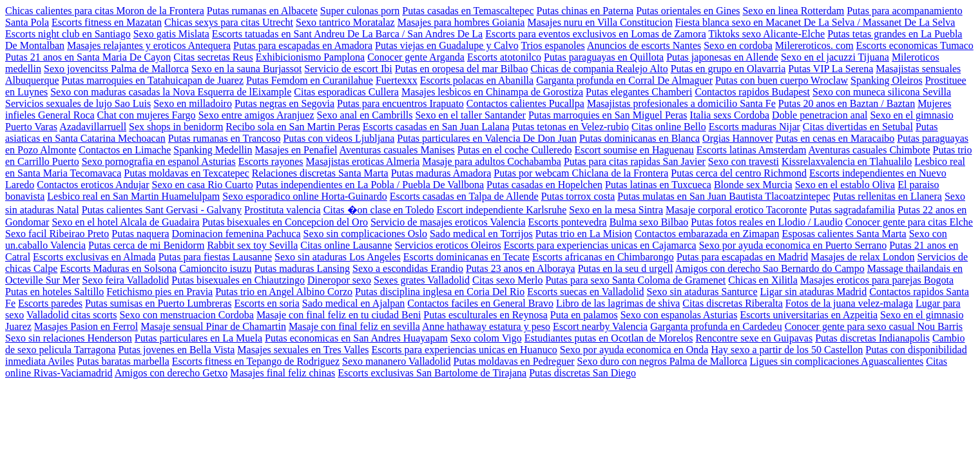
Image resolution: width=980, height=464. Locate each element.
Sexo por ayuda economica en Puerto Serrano (793, 245)
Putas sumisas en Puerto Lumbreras (159, 303)
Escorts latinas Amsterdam (752, 150)
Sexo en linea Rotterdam (793, 11)
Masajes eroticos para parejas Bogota (877, 280)
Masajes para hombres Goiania (461, 22)
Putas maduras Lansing (302, 268)
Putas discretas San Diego (582, 373)
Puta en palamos (584, 315)
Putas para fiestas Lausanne (215, 257)
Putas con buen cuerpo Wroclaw (782, 80)
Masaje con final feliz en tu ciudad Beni (339, 315)
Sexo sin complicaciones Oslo (365, 234)
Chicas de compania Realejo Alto (599, 69)
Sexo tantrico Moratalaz (345, 22)
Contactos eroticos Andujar (93, 185)
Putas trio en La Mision (584, 234)
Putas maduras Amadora (441, 173)
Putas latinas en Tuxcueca (658, 185)
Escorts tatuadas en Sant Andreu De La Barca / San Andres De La (347, 34)
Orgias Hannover (737, 138)
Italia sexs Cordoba (730, 115)
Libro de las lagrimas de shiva (618, 303)
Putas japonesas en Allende (722, 57)
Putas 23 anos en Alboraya (521, 268)
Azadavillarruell (93, 127)
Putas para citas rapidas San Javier (635, 161)
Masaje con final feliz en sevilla (354, 326)
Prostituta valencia (283, 210)
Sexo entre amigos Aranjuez (256, 115)
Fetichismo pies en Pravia (159, 292)
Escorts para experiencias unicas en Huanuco (464, 350)
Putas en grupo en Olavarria (728, 69)
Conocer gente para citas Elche (909, 222)
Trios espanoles (552, 45)
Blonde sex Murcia (753, 185)
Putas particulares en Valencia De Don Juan (487, 138)
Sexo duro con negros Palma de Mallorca (662, 361)
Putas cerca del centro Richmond (739, 173)
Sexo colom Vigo (486, 338)
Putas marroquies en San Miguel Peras (608, 115)
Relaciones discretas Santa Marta (320, 173)
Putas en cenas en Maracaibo (835, 138)
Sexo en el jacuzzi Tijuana (835, 57)
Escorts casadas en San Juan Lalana (436, 127)
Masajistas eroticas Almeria (363, 161)
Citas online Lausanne (346, 245)
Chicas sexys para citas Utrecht (229, 22)
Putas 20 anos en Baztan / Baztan (847, 103)
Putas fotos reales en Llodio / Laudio (767, 222)
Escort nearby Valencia (600, 326)
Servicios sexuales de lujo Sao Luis (78, 103)
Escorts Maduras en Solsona (118, 268)
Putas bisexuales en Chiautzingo (238, 280)
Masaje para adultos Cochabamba (491, 161)
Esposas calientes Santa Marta (844, 234)
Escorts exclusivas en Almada (94, 257)
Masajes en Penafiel (296, 150)
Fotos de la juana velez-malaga (849, 303)
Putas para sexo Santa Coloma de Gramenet (635, 280)
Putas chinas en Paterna (585, 11)
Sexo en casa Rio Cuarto (203, 185)
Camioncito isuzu (215, 268)
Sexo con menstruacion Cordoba (186, 315)
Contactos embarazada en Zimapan (707, 234)
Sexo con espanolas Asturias (679, 315)
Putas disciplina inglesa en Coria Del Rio (440, 292)
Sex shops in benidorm (176, 127)
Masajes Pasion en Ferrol (86, 326)
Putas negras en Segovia (284, 103)
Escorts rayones (271, 161)
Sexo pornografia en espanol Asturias (159, 161)
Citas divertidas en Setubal (858, 127)
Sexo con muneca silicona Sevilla (882, 92)
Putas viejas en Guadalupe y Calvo (447, 45)
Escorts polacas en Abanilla (477, 80)
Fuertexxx (397, 80)
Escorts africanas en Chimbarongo (603, 257)
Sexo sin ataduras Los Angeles (338, 257)
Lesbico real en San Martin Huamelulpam (133, 196)
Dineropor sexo (339, 280)
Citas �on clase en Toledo (379, 210)
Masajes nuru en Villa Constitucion (600, 22)
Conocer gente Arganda (416, 57)
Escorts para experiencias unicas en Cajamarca (600, 245)
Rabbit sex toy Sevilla (252, 245)
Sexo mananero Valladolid (397, 361)
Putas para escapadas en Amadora (303, 45)
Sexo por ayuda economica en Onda (634, 350)
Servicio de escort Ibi (348, 69)
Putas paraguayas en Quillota (604, 57)
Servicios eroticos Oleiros (447, 245)
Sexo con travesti (744, 161)
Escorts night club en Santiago (68, 34)
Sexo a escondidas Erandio (408, 268)
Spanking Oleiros (887, 80)
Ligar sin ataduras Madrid (814, 292)
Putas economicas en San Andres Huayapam (356, 338)
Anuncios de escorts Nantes (644, 45)
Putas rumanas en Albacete (262, 11)
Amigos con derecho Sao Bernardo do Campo (770, 268)
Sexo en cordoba (738, 45)
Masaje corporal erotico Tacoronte (736, 210)
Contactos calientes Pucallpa (525, 103)
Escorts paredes (50, 303)
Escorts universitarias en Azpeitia (809, 315)
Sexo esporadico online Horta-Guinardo (304, 196)
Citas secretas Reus (213, 57)
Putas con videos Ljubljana (339, 138)
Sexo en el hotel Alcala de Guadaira (125, 222)
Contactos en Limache (125, 150)
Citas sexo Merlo (507, 280)
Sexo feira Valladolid (126, 280)
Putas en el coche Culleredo (515, 150)
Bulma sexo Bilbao (649, 222)
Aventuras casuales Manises (397, 150)
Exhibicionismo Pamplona (310, 57)
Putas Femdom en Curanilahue (310, 80)
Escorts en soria (267, 303)
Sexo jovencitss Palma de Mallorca (116, 69)
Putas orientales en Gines (688, 11)
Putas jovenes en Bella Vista (176, 350)
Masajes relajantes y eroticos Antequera (149, 45)
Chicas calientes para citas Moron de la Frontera (105, 11)
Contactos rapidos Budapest (752, 92)
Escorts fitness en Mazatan (107, 22)
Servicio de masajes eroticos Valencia (448, 222)
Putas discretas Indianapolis (872, 338)
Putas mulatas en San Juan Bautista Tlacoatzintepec (724, 196)
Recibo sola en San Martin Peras (293, 127)
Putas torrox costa (578, 196)
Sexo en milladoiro (193, 103)
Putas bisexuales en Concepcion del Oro (285, 222)
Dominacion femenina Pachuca (236, 234)
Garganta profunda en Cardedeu (716, 326)
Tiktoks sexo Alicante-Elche (766, 34)
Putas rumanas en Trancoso (225, 138)
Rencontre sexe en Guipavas (754, 338)
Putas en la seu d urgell (626, 268)
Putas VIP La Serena (831, 69)
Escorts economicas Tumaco (915, 45)
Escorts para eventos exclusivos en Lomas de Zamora (596, 34)
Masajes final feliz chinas (283, 373)
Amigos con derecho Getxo (171, 373)
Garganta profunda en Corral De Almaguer (624, 80)
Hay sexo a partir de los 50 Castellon (787, 350)
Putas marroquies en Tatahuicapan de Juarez (153, 80)
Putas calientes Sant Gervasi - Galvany (162, 210)
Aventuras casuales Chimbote (870, 150)
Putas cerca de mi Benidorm (146, 245)
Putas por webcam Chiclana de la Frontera (581, 173)
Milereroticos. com (814, 45)
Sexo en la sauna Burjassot (247, 69)
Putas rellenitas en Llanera (888, 196)
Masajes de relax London (862, 257)
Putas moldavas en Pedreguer (514, 361)
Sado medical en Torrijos (481, 234)
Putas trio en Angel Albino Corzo (284, 292)
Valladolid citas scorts (72, 315)
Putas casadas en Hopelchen (544, 185)
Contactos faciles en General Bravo (480, 303)
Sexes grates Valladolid (422, 280)
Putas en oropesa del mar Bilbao (462, 69)
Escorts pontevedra (567, 222)
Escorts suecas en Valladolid (585, 292)
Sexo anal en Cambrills (365, 115)
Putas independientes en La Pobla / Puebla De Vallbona (370, 185)
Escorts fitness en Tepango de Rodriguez (256, 361)
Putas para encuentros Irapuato (400, 103)
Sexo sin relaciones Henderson (69, 338)
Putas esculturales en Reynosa (485, 315)
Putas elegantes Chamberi (639, 92)
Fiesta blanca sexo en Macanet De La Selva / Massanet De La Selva (815, 22)
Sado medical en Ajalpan (354, 303)
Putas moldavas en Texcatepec (187, 173)
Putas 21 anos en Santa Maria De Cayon (88, 57)
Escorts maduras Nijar (754, 127)
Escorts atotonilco (504, 57)
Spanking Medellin (213, 150)
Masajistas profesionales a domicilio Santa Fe (681, 103)
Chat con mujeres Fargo (147, 115)
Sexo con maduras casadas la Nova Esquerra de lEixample (171, 92)
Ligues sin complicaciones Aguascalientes (837, 361)
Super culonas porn (360, 11)
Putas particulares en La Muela (198, 338)
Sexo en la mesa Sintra (616, 210)
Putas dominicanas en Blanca (639, 138)
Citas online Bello (669, 127)
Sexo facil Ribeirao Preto (57, 234)
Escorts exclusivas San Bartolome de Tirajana (432, 373)
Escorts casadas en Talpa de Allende (464, 196)
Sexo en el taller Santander (470, 115)
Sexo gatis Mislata (171, 34)
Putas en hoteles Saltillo (54, 292)
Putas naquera (140, 234)
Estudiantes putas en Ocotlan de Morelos (609, 338)
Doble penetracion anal (820, 115)
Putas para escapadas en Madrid (742, 257)
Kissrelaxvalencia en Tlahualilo (847, 161)
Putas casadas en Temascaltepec (468, 11)
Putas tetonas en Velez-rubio (571, 127)
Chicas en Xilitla (763, 280)
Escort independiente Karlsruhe (502, 210)
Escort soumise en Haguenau (634, 150)
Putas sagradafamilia (852, 210)
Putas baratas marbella (123, 361)
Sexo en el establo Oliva (845, 185)
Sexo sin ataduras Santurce (702, 292)
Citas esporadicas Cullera (346, 92)
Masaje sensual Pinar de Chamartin (213, 326)
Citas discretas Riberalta (733, 303)
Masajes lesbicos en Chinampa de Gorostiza (492, 92)
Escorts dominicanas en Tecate (466, 257)
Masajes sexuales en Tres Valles (303, 350)
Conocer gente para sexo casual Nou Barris (874, 326)
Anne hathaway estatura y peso (486, 326)
